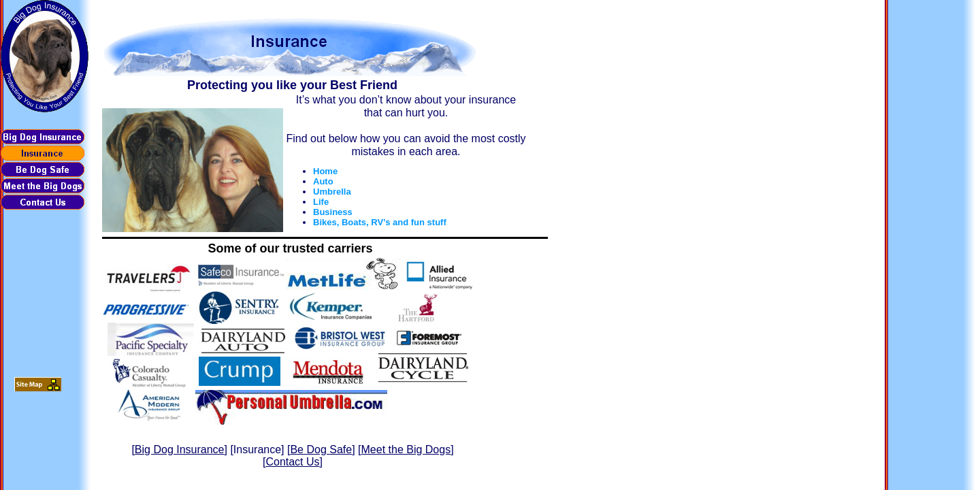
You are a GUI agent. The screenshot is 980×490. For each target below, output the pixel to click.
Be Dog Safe (321, 450)
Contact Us (292, 462)
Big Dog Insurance (180, 450)
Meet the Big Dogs (406, 450)
